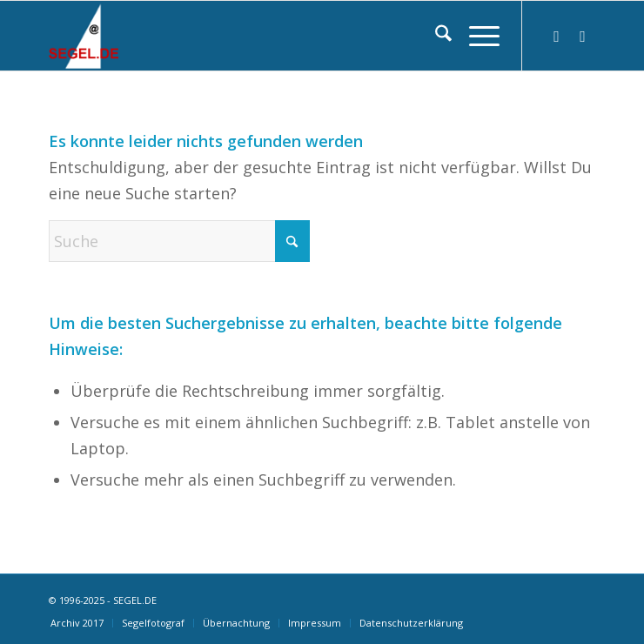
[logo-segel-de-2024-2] (268, 36)
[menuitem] (435, 36)
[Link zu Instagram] (557, 36)
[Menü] (476, 36)
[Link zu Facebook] (583, 36)
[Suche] (435, 36)
